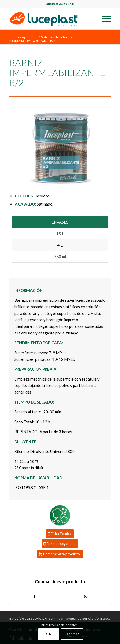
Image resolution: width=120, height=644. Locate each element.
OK (49, 634)
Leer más (72, 634)
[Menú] (104, 19)
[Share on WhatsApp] (85, 596)
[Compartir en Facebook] (35, 596)
